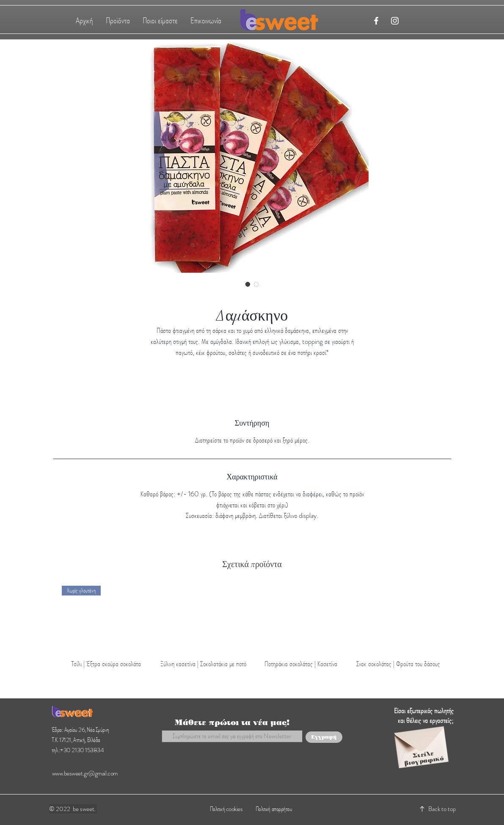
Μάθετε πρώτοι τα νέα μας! (232, 722)
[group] (252, 627)
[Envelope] (420, 742)
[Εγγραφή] (324, 737)
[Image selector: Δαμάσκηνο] (248, 284)
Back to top (442, 809)
